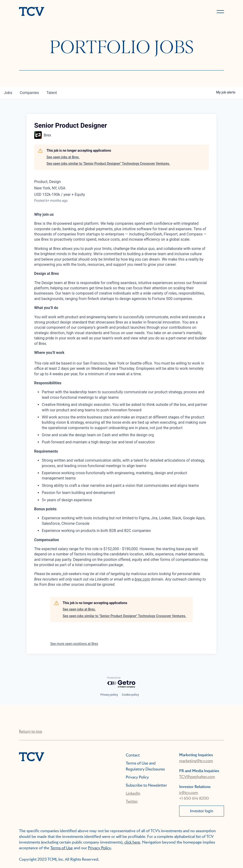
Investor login (201, 811)
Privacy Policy (137, 777)
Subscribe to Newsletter (146, 785)
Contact (133, 755)
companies (29, 93)
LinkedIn (133, 793)
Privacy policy (109, 695)
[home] (68, 12)
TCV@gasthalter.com (197, 777)
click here (132, 842)
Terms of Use (62, 848)
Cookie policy (130, 695)
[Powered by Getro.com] (121, 683)
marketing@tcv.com (196, 761)
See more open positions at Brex (74, 644)
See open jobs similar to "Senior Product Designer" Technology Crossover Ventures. (108, 164)
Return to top (30, 731)
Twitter (132, 801)
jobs (8, 93)
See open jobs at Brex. (63, 157)
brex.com (142, 579)
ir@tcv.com (189, 793)
